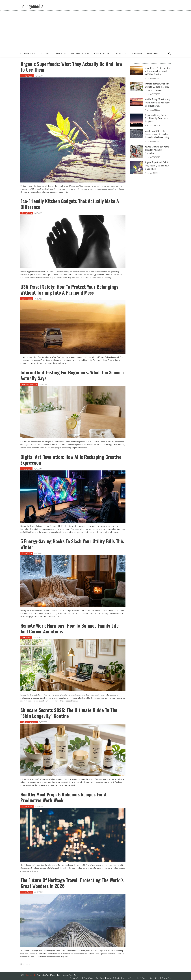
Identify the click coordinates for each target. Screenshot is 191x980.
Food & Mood (45, 54)
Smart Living (136, 54)
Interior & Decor (101, 54)
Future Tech (26, 468)
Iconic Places (120, 54)
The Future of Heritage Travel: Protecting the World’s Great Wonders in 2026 (72, 881)
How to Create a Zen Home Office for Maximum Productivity (157, 151)
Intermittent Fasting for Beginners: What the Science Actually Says (72, 375)
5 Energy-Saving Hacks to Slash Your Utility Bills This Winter (73, 543)
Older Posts (25, 963)
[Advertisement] (95, 31)
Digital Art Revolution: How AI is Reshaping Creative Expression (71, 459)
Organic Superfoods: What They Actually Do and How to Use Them (72, 67)
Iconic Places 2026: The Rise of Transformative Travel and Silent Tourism (156, 71)
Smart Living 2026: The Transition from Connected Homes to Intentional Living (157, 136)
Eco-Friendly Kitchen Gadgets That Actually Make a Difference (70, 204)
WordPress (51, 973)
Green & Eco (152, 54)
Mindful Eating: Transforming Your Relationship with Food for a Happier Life (157, 103)
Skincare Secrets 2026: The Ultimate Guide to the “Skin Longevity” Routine (69, 712)
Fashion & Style (28, 54)
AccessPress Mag (70, 973)
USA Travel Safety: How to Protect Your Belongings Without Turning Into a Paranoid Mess (70, 289)
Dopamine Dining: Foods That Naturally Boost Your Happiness (157, 120)
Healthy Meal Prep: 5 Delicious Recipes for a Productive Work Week (64, 796)
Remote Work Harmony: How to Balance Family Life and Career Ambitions (70, 627)
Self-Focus (61, 54)
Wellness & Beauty (80, 54)
